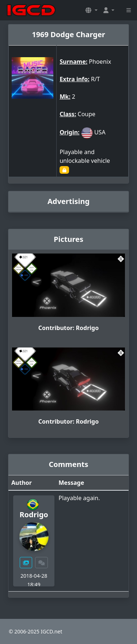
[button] (91, 10)
